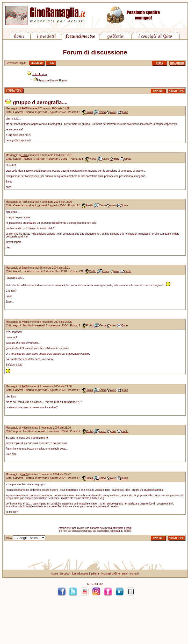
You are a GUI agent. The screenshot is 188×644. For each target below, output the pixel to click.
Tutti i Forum (40, 74)
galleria (95, 574)
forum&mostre (80, 574)
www (113, 112)
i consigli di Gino (110, 574)
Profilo (89, 112)
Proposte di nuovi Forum (53, 80)
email (125, 574)
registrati (115, 531)
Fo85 (25, 108)
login (129, 528)
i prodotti (65, 574)
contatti (134, 574)
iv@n (25, 322)
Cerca (102, 112)
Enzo (25, 155)
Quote (124, 112)
